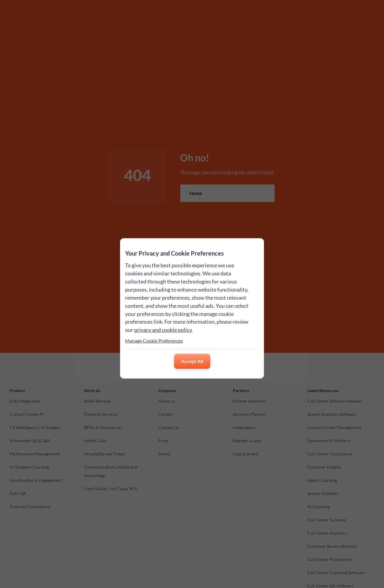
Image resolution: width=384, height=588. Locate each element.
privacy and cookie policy (163, 330)
